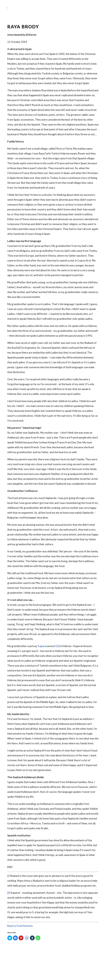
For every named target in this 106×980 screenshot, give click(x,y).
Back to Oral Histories (20, 926)
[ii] (58, 646)
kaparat (43, 646)
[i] (20, 348)
